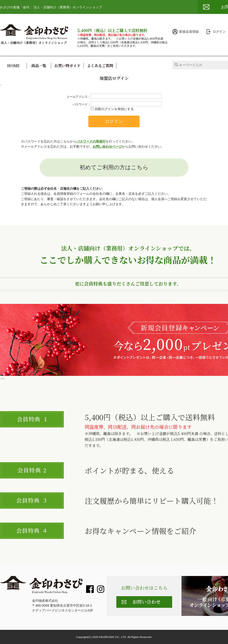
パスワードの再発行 (91, 141)
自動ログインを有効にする (114, 109)
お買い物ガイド (67, 66)
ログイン (219, 32)
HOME (13, 66)
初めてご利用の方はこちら (114, 167)
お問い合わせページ (107, 146)
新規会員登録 (189, 32)
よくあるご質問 (100, 66)
